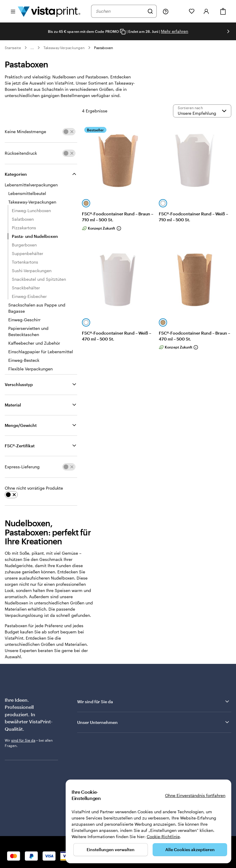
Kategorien (16, 174)
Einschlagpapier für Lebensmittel (41, 352)
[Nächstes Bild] (228, 31)
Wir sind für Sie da (154, 701)
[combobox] (120, 11)
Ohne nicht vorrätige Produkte (34, 488)
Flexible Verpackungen (30, 369)
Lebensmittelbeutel (27, 193)
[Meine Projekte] (179, 11)
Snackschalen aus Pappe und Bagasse (37, 308)
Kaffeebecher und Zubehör (34, 343)
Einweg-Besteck (24, 360)
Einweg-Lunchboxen (31, 210)
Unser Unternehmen (154, 722)
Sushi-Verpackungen (32, 271)
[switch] (69, 132)
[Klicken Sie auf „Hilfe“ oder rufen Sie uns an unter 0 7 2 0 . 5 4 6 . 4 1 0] (166, 11)
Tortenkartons (25, 262)
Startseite (13, 48)
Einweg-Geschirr (24, 320)
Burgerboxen (24, 245)
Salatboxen (23, 219)
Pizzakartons (24, 228)
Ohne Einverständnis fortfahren (195, 795)
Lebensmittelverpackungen (31, 185)
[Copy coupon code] (123, 32)
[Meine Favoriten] (192, 11)
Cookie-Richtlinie (163, 836)
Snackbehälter (26, 288)
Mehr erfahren (174, 31)
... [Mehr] (32, 48)
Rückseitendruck (21, 153)
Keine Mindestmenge (25, 132)
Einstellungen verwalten (111, 850)
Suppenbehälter (28, 253)
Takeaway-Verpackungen (64, 48)
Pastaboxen (104, 48)
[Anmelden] (206, 11)
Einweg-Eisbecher (29, 296)
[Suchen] (150, 11)
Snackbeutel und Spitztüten (39, 279)
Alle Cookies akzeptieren (190, 850)
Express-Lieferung (22, 467)
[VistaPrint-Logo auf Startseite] (49, 11)
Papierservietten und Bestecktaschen (28, 331)
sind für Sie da (23, 740)
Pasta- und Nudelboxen (35, 236)
